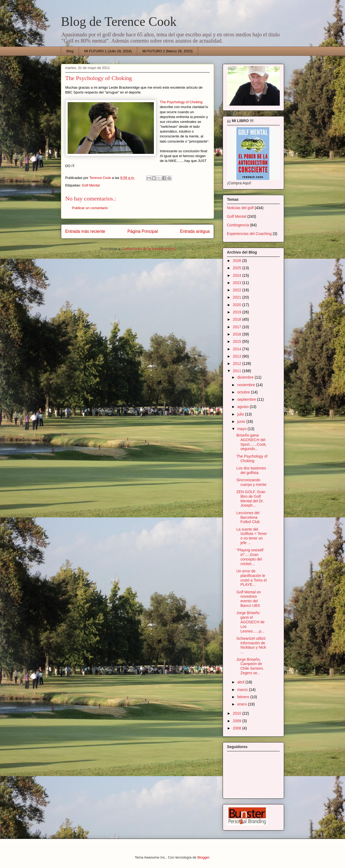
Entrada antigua (195, 231)
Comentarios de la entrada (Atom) (149, 249)
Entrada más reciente (85, 231)
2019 (238, 312)
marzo (243, 690)
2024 (238, 275)
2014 (238, 349)
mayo (242, 429)
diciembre (246, 377)
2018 (238, 319)
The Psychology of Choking (181, 102)
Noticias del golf (240, 208)
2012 (238, 364)
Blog (70, 51)
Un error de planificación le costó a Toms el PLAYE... (251, 578)
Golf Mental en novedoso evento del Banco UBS (249, 599)
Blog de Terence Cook (119, 21)
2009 (238, 721)
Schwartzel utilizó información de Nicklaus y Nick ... (251, 645)
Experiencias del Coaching (249, 234)
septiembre (247, 399)
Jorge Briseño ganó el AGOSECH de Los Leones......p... (250, 622)
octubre (244, 392)
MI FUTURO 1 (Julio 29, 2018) (108, 51)
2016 (238, 334)
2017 (238, 327)
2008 (238, 728)
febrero (244, 697)
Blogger (203, 857)
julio (241, 414)
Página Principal (143, 231)
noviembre (246, 385)
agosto (243, 407)
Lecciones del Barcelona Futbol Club (248, 517)
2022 (238, 290)
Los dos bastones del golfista (251, 470)
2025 (238, 268)
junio (242, 421)
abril (241, 682)
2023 (238, 283)
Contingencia (238, 225)
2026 (238, 261)
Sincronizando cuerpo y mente (251, 482)
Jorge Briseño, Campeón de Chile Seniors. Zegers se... (250, 666)
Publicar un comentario (90, 208)
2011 (238, 371)
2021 (238, 297)
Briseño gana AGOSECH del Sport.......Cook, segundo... (251, 442)
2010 (238, 713)
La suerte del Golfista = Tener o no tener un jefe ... (252, 536)
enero (243, 704)
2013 (238, 356)
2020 (238, 305)
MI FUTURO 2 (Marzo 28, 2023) (168, 51)
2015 (238, 341)
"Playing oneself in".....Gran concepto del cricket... (250, 557)
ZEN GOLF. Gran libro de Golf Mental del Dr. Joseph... (251, 499)
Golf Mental (91, 185)
